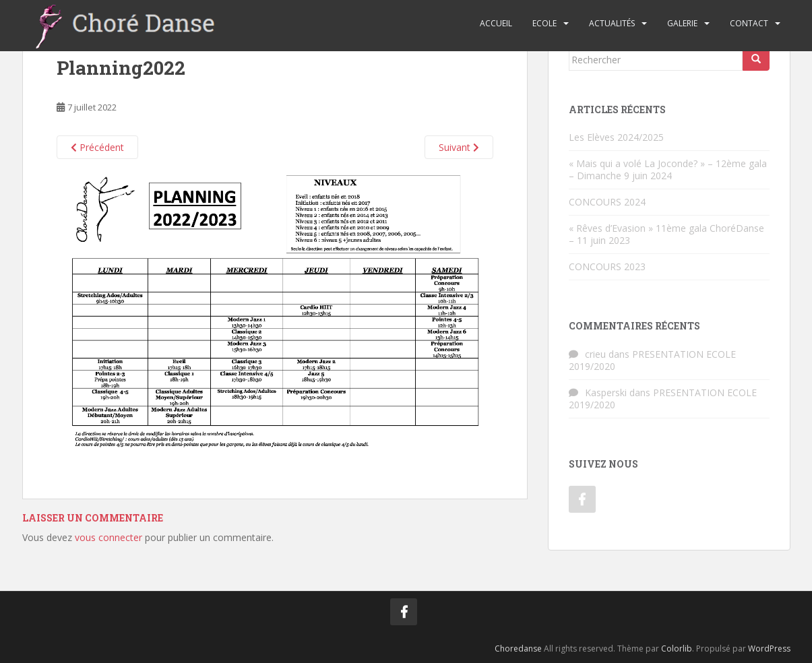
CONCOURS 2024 (607, 202)
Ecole (544, 23)
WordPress (769, 649)
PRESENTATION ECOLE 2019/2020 (652, 360)
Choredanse (518, 649)
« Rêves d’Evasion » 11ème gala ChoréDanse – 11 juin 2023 (666, 234)
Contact (749, 23)
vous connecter (108, 537)
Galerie (682, 23)
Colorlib (677, 649)
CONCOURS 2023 (607, 266)
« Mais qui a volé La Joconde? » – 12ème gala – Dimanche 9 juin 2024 (668, 169)
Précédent (97, 147)
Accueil (496, 23)
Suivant (459, 147)
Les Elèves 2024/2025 (616, 137)
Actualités (612, 23)
